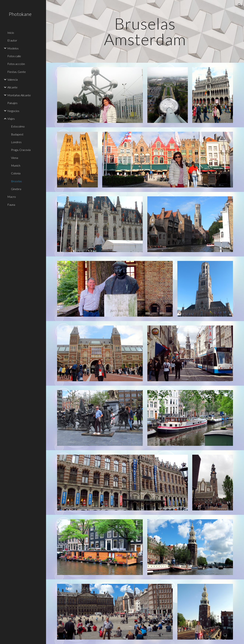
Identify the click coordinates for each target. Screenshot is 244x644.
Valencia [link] (13, 79)
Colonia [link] (16, 173)
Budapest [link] (17, 134)
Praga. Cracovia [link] (21, 150)
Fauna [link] (11, 205)
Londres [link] (16, 142)
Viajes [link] (11, 119)
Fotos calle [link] (14, 56)
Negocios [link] (13, 111)
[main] (145, 31)
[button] (240, 5)
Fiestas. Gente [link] (17, 72)
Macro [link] (12, 197)
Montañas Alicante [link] (19, 95)
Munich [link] (16, 165)
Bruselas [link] (16, 181)
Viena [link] (15, 158)
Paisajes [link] (12, 103)
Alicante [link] (12, 87)
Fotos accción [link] (16, 64)
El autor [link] (12, 40)
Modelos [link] (13, 48)
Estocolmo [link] (18, 126)
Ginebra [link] (16, 189)
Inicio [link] (11, 33)
